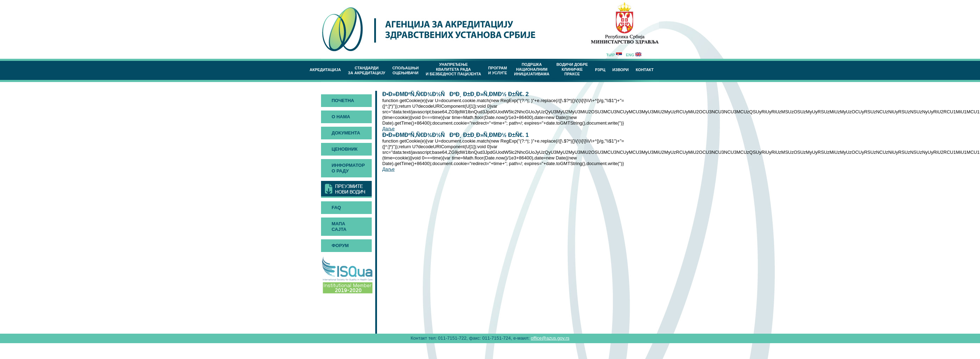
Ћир (614, 55)
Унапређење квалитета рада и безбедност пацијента (453, 69)
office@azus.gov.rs (550, 338)
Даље (388, 129)
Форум (340, 245)
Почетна (343, 100)
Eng (634, 55)
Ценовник (345, 149)
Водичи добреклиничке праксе (572, 69)
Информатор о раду (348, 168)
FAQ (336, 207)
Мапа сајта (339, 226)
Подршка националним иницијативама (532, 69)
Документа (346, 133)
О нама (341, 117)
